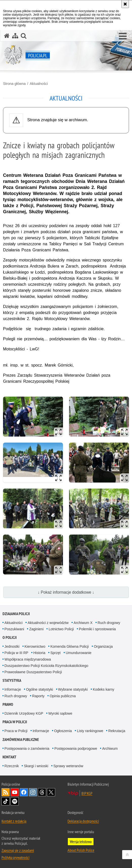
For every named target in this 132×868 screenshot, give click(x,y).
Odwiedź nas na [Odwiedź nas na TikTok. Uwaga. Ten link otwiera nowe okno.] (6, 801)
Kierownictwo (35, 646)
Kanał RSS (6, 792)
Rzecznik (12, 766)
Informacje (13, 689)
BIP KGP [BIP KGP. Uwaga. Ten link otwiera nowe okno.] (87, 793)
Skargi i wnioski (36, 766)
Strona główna (14, 84)
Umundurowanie (79, 653)
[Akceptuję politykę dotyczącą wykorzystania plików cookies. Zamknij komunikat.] (125, 4)
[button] (123, 36)
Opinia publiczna (63, 696)
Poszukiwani (14, 629)
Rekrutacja (117, 731)
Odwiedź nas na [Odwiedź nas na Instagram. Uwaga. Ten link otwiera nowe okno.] (33, 792)
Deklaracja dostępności (83, 821)
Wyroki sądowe (60, 713)
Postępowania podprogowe (76, 749)
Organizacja (103, 646)
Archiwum (110, 749)
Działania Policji (16, 614)
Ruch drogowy (109, 623)
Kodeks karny (104, 689)
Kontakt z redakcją (14, 821)
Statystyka (12, 680)
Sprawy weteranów (68, 766)
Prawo (8, 704)
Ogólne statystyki (40, 689)
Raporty (38, 696)
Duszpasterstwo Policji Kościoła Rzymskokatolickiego (46, 666)
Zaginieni (36, 629)
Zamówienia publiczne (21, 740)
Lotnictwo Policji (61, 629)
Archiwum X (83, 623)
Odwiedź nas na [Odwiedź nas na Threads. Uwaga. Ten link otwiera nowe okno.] (42, 792)
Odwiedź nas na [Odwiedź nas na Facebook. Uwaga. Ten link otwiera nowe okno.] (24, 792)
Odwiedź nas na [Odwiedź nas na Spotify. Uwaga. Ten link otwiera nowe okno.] (15, 801)
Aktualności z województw (48, 623)
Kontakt (9, 757)
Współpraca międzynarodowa (28, 659)
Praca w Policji (15, 722)
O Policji (10, 637)
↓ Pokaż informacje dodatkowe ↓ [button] (66, 592)
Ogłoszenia (63, 731)
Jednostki (12, 646)
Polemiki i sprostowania (97, 629)
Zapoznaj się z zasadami (18, 850)
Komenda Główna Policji (70, 646)
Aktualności (39, 84)
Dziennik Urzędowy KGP (24, 713)
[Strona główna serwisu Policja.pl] (7, 36)
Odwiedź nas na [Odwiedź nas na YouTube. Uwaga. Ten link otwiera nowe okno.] (15, 792)
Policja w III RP (16, 653)
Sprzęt (55, 653)
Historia (39, 653)
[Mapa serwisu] (15, 36)
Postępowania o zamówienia (27, 749)
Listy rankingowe (90, 731)
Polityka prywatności (15, 857)
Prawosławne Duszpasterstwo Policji (33, 672)
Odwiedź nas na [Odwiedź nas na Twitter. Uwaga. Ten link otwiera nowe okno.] (51, 792)
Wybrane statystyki (73, 689)
